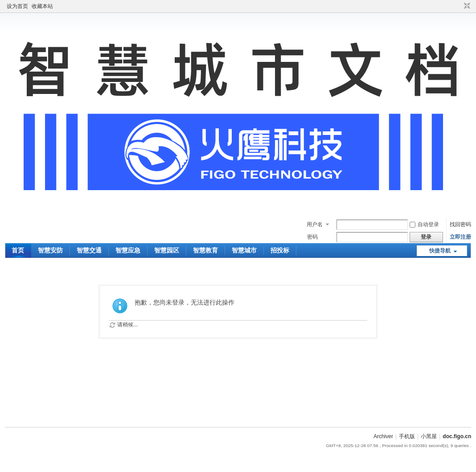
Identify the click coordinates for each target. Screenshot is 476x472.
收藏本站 (42, 6)
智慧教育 (205, 250)
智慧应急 (128, 250)
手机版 (407, 436)
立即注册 (460, 237)
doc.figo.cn (457, 436)
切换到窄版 (466, 6)
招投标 (280, 250)
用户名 (315, 224)
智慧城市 (244, 250)
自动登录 (424, 224)
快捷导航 (440, 251)
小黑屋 (429, 436)
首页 (18, 250)
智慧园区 (167, 250)
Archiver (383, 436)
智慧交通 (89, 250)
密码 (312, 237)
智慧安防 (50, 250)
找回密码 (460, 224)
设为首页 (17, 6)
